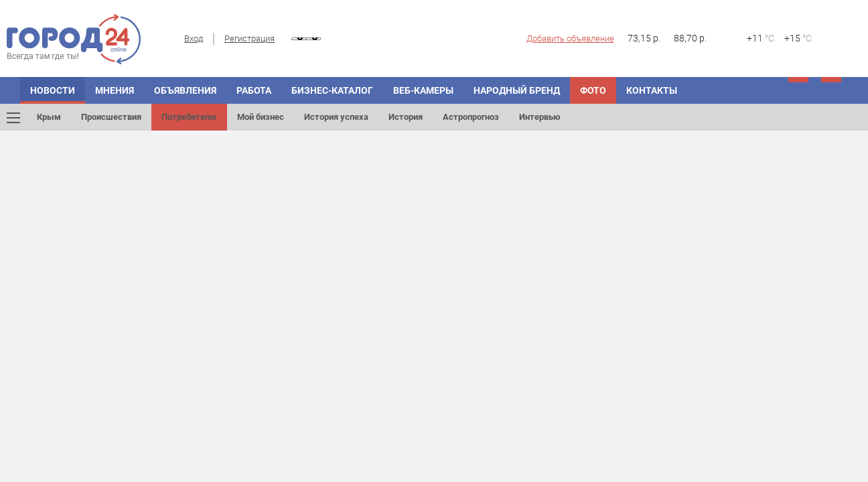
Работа (254, 90)
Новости (53, 90)
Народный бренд (517, 90)
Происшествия (111, 117)
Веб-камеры (423, 90)
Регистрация (249, 38)
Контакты (652, 90)
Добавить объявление (570, 38)
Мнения (115, 90)
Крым (49, 117)
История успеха (336, 117)
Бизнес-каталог (332, 90)
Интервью (540, 117)
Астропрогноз (471, 117)
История (406, 117)
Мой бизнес (261, 117)
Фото (593, 90)
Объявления (185, 90)
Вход (194, 38)
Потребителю (189, 117)
